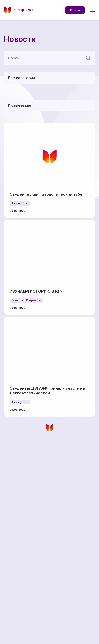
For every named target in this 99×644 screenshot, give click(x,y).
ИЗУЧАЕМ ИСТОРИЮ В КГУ (36, 291)
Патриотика (34, 300)
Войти (75, 10)
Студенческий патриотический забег (47, 194)
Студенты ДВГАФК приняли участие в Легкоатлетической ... (47, 391)
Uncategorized (20, 203)
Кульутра (17, 300)
